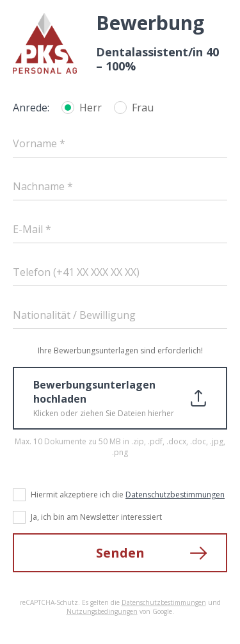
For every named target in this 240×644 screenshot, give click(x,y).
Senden (120, 553)
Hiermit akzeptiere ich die (128, 495)
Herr (91, 108)
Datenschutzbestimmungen (175, 495)
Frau (143, 108)
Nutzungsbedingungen (102, 611)
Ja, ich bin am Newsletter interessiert (96, 517)
